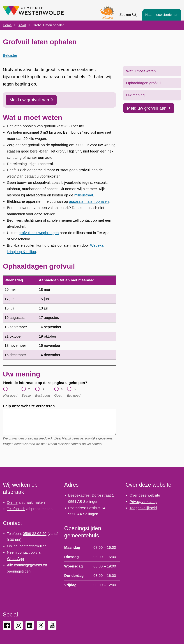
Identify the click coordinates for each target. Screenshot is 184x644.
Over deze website (145, 495)
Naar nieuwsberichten (162, 15)
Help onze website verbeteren (29, 413)
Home (7, 25)
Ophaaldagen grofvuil (144, 90)
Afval (22, 25)
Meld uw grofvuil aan (149, 115)
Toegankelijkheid (143, 508)
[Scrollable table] (59, 325)
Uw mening (135, 102)
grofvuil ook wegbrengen (39, 240)
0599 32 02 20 (35, 534)
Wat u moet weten (141, 78)
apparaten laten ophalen (89, 209)
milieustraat (83, 202)
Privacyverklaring (144, 501)
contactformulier (33, 546)
